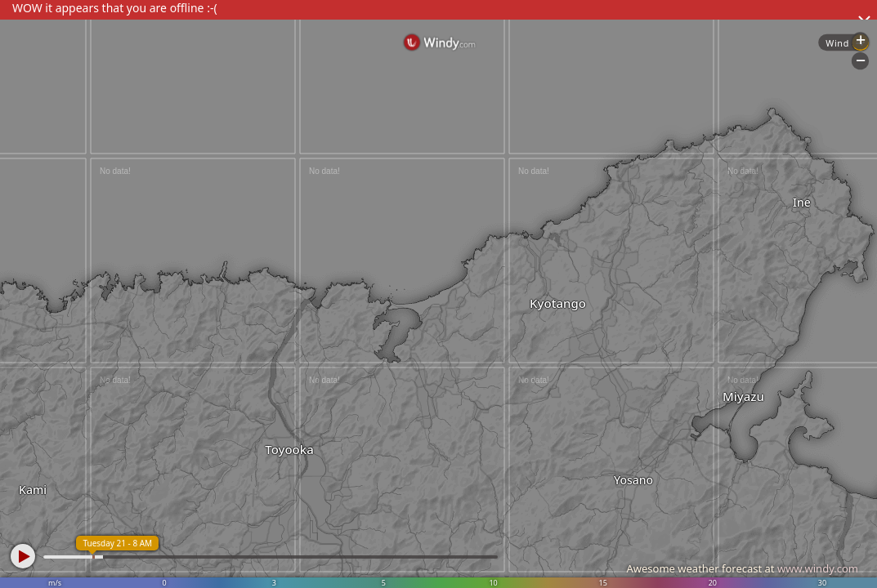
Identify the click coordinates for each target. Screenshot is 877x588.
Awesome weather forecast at (742, 568)
